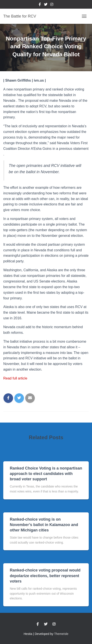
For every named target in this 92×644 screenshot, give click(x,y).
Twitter (46, 5)
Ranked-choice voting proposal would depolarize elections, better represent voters (45, 576)
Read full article (15, 378)
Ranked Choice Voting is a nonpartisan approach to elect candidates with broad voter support (46, 474)
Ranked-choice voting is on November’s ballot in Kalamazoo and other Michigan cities (44, 525)
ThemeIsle (61, 634)
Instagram (52, 5)
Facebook (40, 5)
